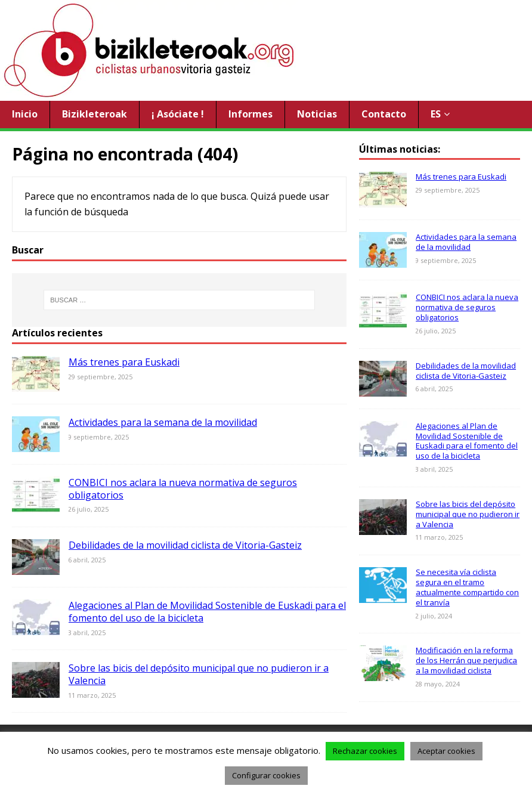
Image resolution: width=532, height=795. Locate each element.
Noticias (317, 114)
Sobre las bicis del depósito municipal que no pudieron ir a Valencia (199, 674)
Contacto (384, 114)
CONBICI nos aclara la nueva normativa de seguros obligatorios (183, 489)
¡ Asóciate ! (178, 114)
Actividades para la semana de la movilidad (163, 422)
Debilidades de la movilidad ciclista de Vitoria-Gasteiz (185, 545)
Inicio (25, 114)
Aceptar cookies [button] (446, 751)
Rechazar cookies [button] (365, 751)
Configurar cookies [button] (266, 775)
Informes (250, 114)
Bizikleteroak (95, 114)
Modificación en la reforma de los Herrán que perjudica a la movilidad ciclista (466, 660)
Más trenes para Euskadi (124, 362)
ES (436, 114)
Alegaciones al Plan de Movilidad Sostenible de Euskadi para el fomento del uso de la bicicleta (207, 612)
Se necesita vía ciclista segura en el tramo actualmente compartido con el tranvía (467, 587)
